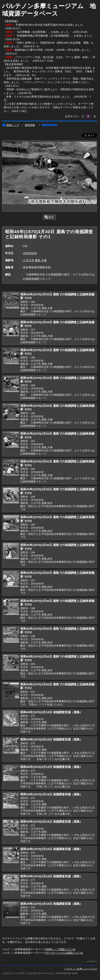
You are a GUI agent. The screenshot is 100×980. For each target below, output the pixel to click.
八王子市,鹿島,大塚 (35, 260)
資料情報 (30, 125)
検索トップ (11, 125)
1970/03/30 (30, 253)
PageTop (93, 961)
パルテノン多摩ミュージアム (81, 969)
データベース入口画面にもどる (64, 953)
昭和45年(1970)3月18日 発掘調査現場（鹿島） (51, 712)
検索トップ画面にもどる (61, 949)
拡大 (49, 217)
